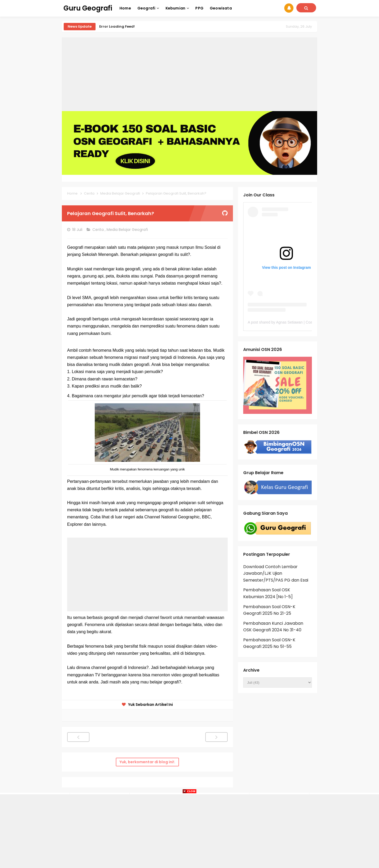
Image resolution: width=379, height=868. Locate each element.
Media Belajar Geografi (128, 230)
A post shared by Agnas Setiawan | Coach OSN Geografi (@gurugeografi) (308, 322)
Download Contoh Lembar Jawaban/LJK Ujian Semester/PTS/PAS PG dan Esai (276, 573)
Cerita (99, 230)
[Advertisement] (189, 74)
